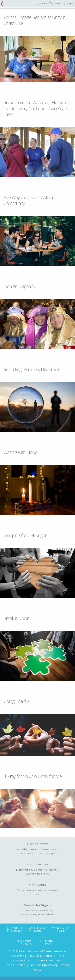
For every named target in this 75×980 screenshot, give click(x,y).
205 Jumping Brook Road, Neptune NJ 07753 (37, 956)
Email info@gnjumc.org (43, 965)
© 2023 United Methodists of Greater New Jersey (37, 951)
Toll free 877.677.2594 (48, 960)
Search (55, 3)
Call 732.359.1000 (21, 960)
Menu (42, 3)
